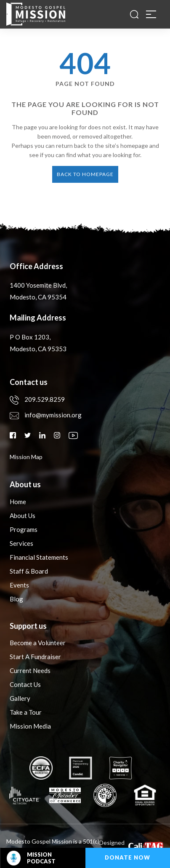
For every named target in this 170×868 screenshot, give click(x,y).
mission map (26, 457)
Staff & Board (29, 571)
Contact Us (25, 684)
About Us (23, 515)
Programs (24, 529)
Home (18, 502)
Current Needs (30, 670)
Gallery (20, 698)
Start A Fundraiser (35, 657)
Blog (16, 599)
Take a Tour (26, 712)
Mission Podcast (31, 858)
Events (19, 585)
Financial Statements (39, 557)
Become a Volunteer (38, 643)
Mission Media (30, 726)
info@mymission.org (46, 415)
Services (21, 543)
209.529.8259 (37, 399)
